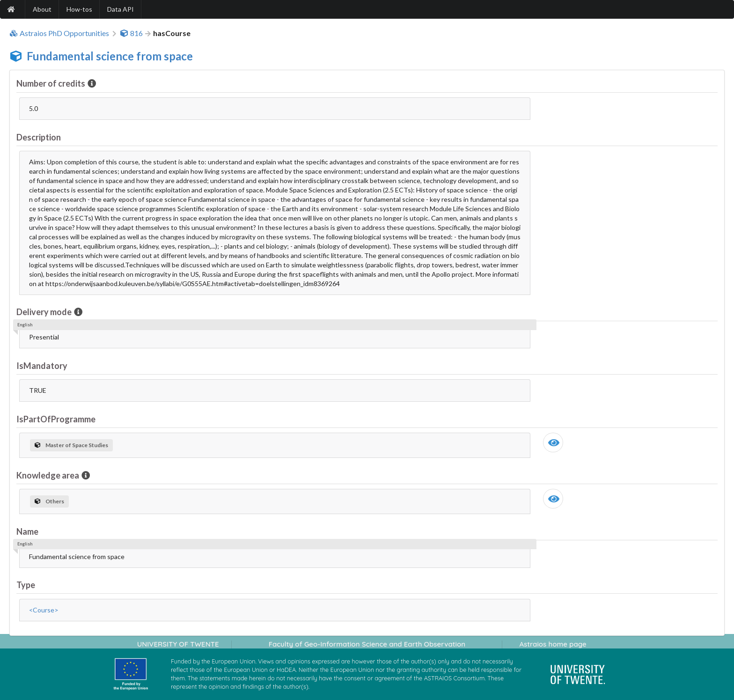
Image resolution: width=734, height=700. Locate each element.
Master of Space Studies (71, 445)
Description (39, 137)
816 (131, 33)
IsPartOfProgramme (56, 419)
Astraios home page (553, 644)
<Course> (44, 610)
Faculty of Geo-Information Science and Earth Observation (367, 644)
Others (49, 501)
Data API (121, 9)
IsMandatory (42, 366)
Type (26, 585)
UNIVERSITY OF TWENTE (178, 644)
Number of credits (51, 83)
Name (27, 531)
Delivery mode (45, 312)
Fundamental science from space (110, 56)
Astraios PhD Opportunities (59, 33)
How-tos (79, 9)
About (42, 9)
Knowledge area (48, 475)
